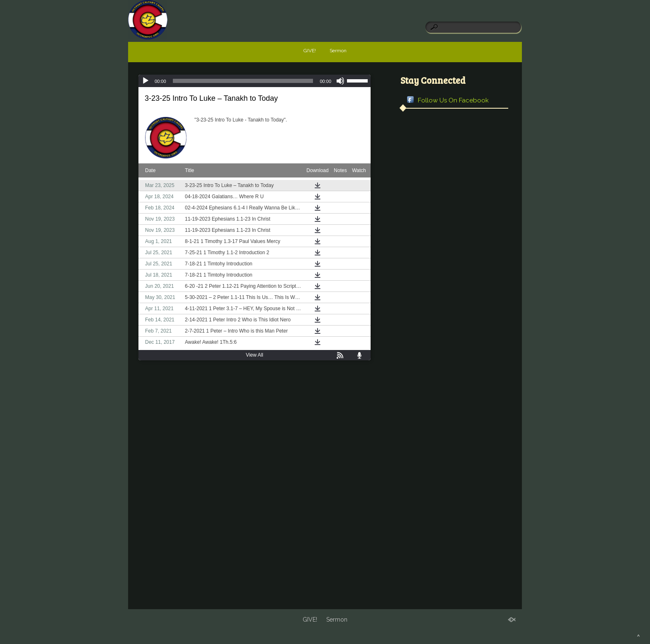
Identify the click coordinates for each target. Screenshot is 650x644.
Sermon (338, 51)
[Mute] (340, 81)
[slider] (243, 81)
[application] (255, 81)
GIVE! (310, 51)
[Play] (146, 81)
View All (255, 355)
